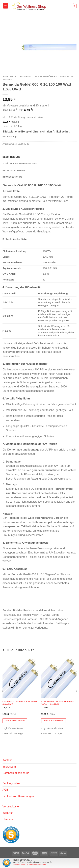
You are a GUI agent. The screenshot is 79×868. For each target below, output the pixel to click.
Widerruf (8, 813)
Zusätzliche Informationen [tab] (20, 164)
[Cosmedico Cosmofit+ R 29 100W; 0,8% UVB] (20, 677)
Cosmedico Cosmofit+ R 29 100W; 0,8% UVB (20, 703)
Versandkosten (11, 807)
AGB (5, 790)
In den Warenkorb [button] (15, 721)
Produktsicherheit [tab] (15, 170)
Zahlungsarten (11, 783)
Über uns (8, 819)
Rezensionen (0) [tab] (12, 177)
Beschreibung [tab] (11, 157)
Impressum (9, 767)
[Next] (77, 698)
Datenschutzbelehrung (16, 773)
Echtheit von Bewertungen (18, 796)
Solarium (26, 77)
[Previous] (2, 698)
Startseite (9, 77)
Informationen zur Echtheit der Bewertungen (30, 864)
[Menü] (6, 6)
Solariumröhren (46, 77)
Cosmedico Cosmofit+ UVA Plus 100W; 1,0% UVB (57, 703)
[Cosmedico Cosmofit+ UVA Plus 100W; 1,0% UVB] (59, 677)
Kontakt (7, 760)
